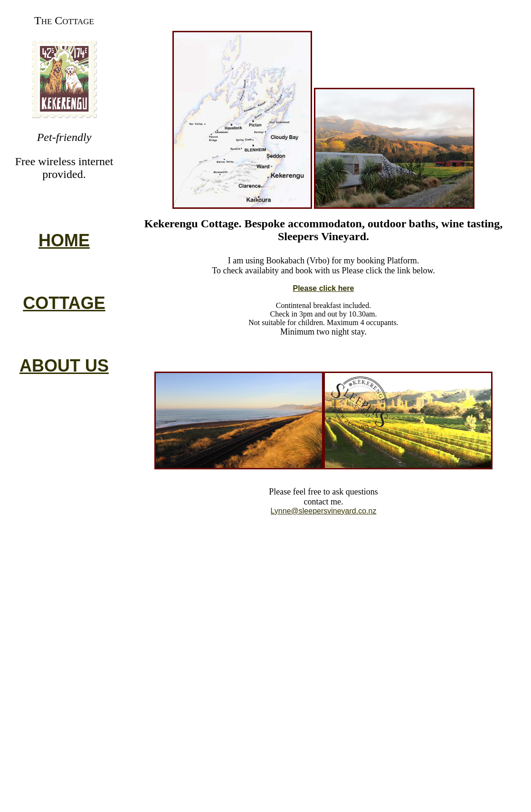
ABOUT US (64, 366)
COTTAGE (64, 303)
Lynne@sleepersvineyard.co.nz (324, 511)
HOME (64, 240)
